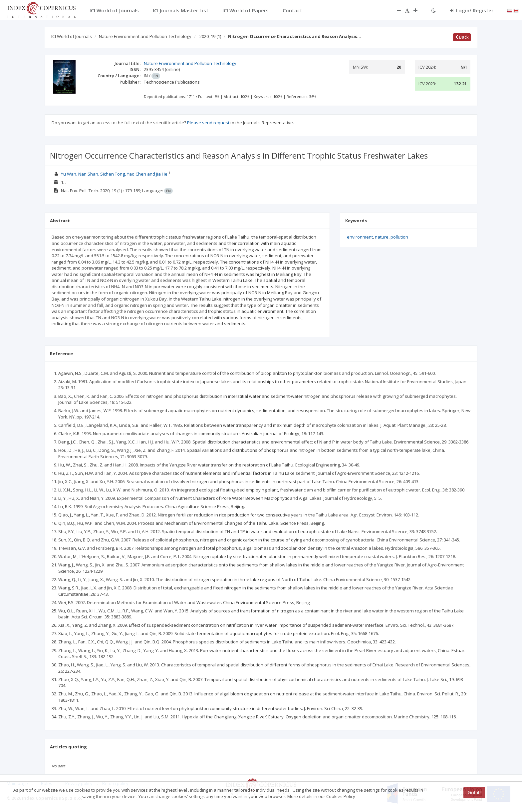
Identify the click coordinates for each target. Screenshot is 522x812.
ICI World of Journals (72, 36)
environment (360, 237)
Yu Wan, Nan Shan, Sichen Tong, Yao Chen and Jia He (115, 174)
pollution (399, 237)
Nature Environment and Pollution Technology (145, 36)
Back (462, 37)
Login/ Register (472, 10)
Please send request (208, 123)
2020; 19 (210, 36)
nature (382, 237)
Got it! (474, 793)
